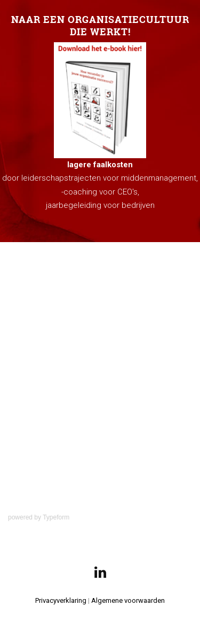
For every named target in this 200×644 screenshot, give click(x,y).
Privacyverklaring (61, 600)
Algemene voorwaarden (128, 600)
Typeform (56, 517)
